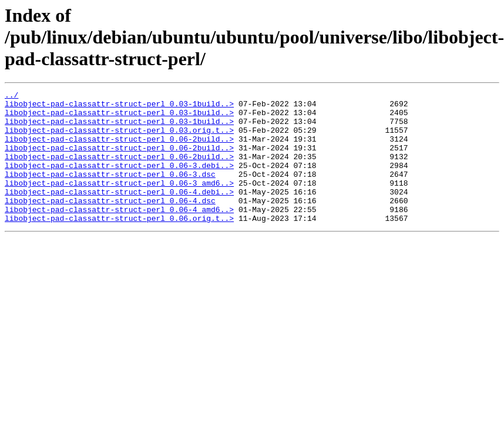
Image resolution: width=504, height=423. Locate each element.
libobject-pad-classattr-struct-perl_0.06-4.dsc (110, 223)
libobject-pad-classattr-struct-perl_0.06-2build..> (119, 149)
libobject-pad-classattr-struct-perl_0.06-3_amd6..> (119, 202)
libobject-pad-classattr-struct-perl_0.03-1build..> (119, 107)
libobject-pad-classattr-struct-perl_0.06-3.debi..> (119, 181)
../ (11, 96)
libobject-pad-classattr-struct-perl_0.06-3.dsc (110, 192)
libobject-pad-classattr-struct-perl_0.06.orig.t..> (119, 244)
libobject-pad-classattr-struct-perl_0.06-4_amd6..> (119, 234)
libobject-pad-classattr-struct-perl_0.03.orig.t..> (119, 139)
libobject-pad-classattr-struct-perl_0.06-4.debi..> (119, 213)
